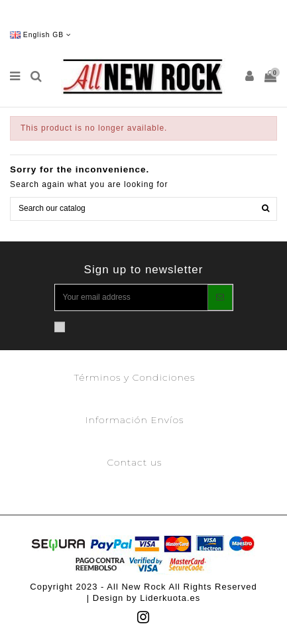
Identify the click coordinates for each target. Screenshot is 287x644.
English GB (41, 35)
